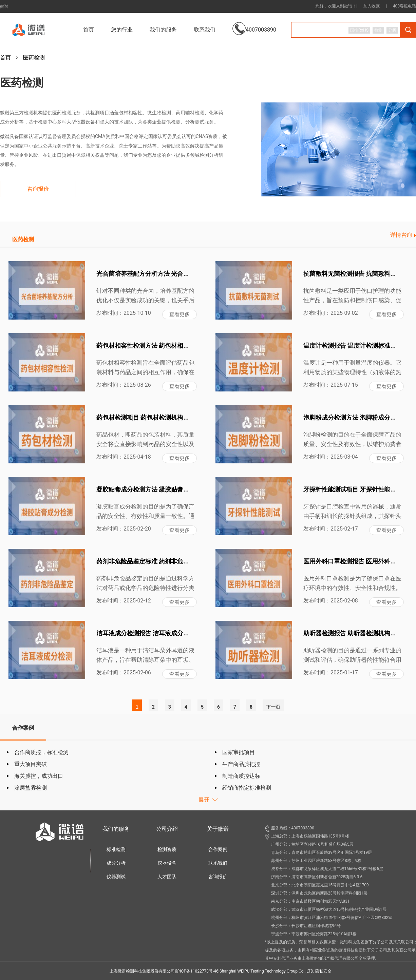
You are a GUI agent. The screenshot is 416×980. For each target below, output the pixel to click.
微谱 (4, 6)
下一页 (273, 707)
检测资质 (167, 849)
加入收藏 (372, 6)
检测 (378, 30)
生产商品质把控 (241, 764)
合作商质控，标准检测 (41, 752)
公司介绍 (167, 829)
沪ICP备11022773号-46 (197, 971)
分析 (392, 30)
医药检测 (34, 58)
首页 (89, 30)
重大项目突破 (31, 764)
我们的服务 (116, 829)
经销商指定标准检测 (247, 788)
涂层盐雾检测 (31, 788)
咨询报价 (218, 877)
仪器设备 (167, 863)
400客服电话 (404, 6)
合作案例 (218, 849)
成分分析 (116, 863)
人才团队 (167, 877)
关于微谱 (218, 829)
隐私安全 (323, 971)
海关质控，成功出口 (39, 776)
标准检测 (116, 849)
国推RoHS (359, 30)
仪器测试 (116, 877)
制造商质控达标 (241, 776)
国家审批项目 (239, 752)
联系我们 (205, 30)
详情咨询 (401, 235)
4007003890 (254, 25)
